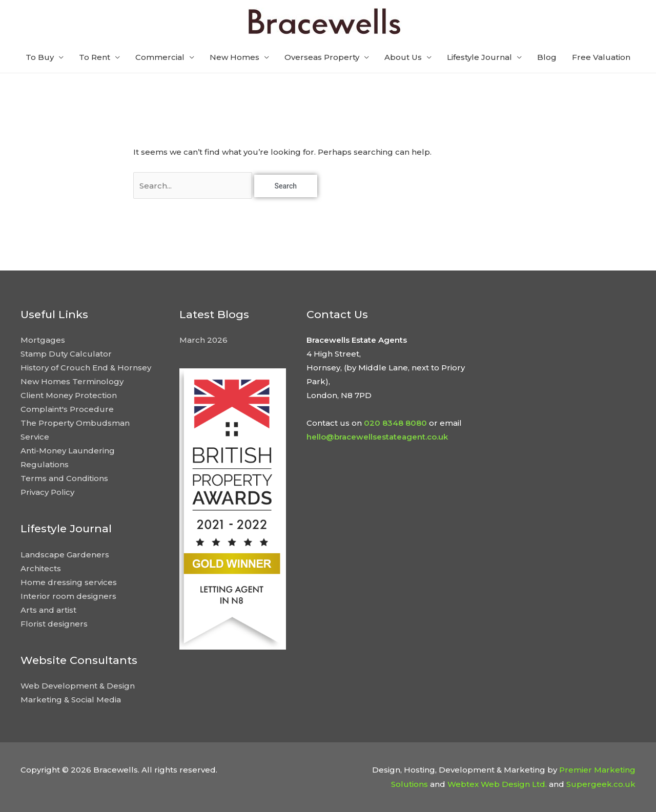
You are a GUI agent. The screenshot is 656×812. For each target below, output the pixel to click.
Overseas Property (322, 57)
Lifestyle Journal (479, 57)
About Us (403, 57)
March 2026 (203, 340)
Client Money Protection (69, 395)
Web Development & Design (78, 686)
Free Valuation (601, 57)
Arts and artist (48, 610)
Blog (547, 57)
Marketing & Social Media (71, 700)
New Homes (234, 57)
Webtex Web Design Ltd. (497, 784)
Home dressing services (69, 582)
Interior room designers (68, 596)
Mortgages (43, 340)
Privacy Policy (47, 492)
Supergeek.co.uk (601, 784)
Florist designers (54, 624)
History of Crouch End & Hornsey (86, 368)
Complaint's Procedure (67, 409)
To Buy (40, 57)
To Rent (95, 57)
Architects (41, 568)
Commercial (160, 57)
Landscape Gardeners (65, 555)
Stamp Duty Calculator (66, 354)
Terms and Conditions (64, 478)
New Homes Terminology (72, 381)
